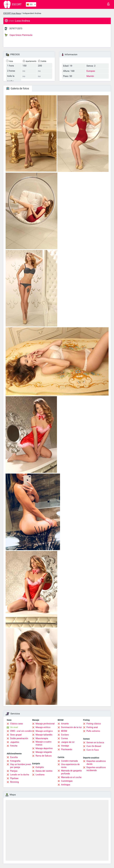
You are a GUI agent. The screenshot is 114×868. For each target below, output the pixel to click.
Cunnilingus (67, 781)
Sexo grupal (16, 735)
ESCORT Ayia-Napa (12, 13)
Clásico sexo (17, 724)
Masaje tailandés (44, 735)
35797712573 (16, 29)
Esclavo (65, 735)
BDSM (64, 731)
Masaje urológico (44, 731)
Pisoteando (67, 749)
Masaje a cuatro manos (44, 743)
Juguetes (15, 742)
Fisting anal (92, 727)
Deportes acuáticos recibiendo (96, 769)
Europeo (91, 71)
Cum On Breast (94, 746)
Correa (64, 738)
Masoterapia (42, 738)
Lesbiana (40, 775)
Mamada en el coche (71, 777)
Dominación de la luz (71, 727)
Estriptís (40, 767)
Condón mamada (69, 761)
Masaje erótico (43, 727)
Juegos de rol (68, 742)
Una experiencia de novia (70, 766)
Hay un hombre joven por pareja (21, 766)
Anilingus (66, 785)
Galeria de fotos (18, 88)
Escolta (14, 757)
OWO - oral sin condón (21, 731)
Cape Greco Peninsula (19, 35)
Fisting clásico (94, 724)
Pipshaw (14, 778)
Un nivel (14, 727)
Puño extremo (93, 731)
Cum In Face (93, 750)
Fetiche (14, 746)
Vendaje (65, 746)
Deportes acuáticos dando (96, 763)
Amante (65, 724)
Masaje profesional (45, 724)
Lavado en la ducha (20, 775)
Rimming (14, 782)
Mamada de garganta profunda (71, 772)
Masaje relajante (44, 752)
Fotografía (15, 761)
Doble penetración (19, 738)
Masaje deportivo (44, 748)
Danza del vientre (44, 771)
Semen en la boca (95, 743)
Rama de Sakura (44, 756)
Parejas (14, 771)
